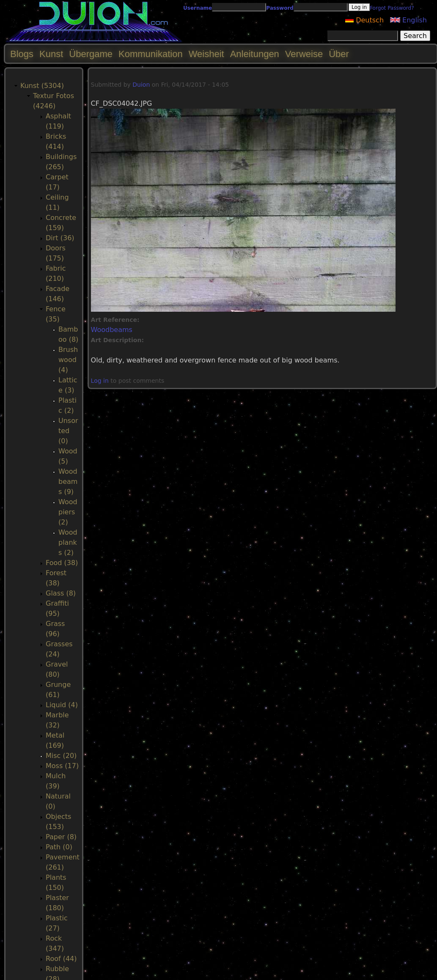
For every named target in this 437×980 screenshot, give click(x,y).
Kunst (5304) (42, 86)
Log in (100, 381)
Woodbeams (112, 330)
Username (198, 8)
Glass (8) (61, 593)
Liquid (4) (62, 705)
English (408, 20)
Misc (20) (61, 756)
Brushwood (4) (68, 360)
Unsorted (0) (68, 431)
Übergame (91, 54)
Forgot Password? (392, 8)
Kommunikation (151, 54)
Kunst (51, 54)
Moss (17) (62, 766)
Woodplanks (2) (68, 542)
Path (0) (59, 847)
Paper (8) (61, 837)
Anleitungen (255, 54)
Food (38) (62, 563)
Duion (141, 85)
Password (280, 8)
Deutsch (364, 20)
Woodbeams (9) (68, 482)
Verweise (304, 54)
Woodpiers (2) (68, 512)
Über (339, 54)
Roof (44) (61, 959)
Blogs (22, 54)
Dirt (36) (60, 238)
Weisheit (206, 54)
